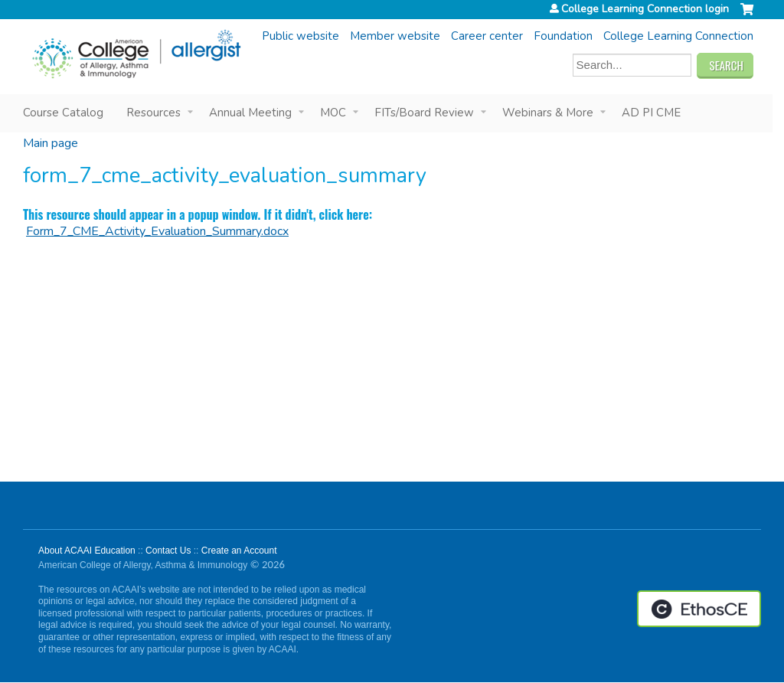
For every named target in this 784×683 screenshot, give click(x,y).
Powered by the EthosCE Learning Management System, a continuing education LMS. (699, 609)
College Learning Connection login (645, 9)
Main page (51, 143)
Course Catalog (63, 113)
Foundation (563, 36)
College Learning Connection (678, 36)
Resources (154, 113)
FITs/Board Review (424, 113)
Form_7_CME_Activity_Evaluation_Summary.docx (157, 231)
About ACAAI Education (87, 551)
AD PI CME (651, 113)
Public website (301, 36)
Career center (487, 36)
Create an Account (239, 551)
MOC (333, 113)
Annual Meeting (250, 113)
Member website (395, 36)
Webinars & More (548, 113)
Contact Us (168, 551)
